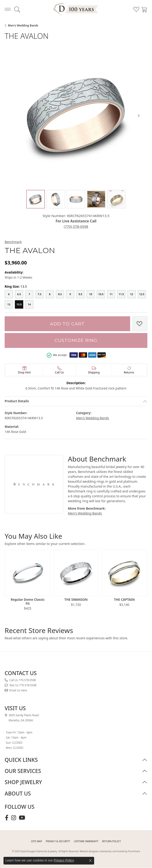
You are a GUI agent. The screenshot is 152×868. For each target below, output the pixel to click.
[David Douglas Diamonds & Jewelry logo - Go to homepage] (76, 9)
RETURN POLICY (111, 841)
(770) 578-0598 (76, 226)
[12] (132, 294)
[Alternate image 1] (36, 199)
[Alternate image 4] (96, 199)
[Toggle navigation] (8, 9)
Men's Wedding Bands (23, 25)
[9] (70, 294)
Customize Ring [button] (76, 340)
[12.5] (142, 294)
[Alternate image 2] (56, 199)
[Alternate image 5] (116, 199)
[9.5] (80, 294)
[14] (29, 304)
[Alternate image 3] (76, 199)
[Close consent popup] (90, 861)
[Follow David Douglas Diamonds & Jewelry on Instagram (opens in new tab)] (14, 818)
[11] (111, 294)
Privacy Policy (64, 860)
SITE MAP (37, 841)
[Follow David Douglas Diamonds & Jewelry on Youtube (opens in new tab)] (22, 818)
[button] (17, 9)
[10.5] (101, 294)
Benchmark (13, 242)
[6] (9, 294)
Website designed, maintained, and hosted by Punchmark (110, 851)
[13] (9, 304)
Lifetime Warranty (86, 841)
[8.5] (60, 294)
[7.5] (40, 294)
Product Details (17, 401)
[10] (91, 294)
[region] (76, 116)
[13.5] (19, 304)
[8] (50, 294)
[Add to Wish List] (140, 324)
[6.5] (19, 294)
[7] (29, 294)
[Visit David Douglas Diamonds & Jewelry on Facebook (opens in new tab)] (7, 818)
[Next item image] (139, 116)
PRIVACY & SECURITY (58, 841)
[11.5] (121, 294)
